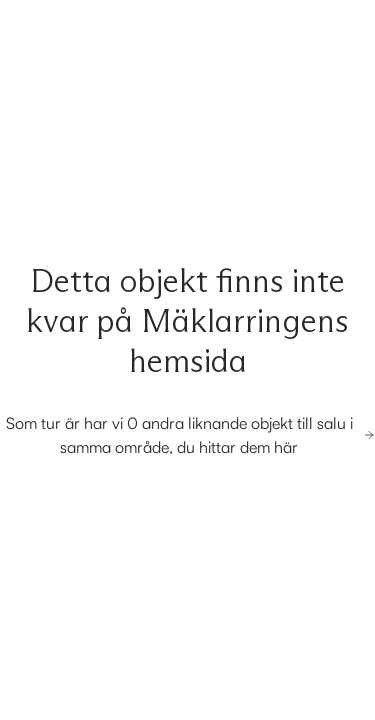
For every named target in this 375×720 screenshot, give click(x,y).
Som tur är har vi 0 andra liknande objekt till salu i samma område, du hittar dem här (190, 435)
